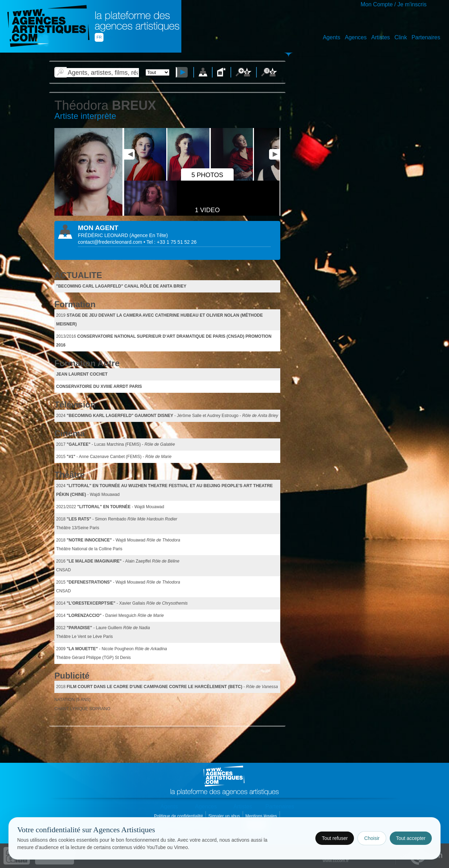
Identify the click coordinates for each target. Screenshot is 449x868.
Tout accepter (411, 838)
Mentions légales (262, 816)
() (149, 235)
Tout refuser (335, 838)
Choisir (372, 838)
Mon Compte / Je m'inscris (394, 4)
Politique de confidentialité (179, 816)
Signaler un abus (225, 816)
